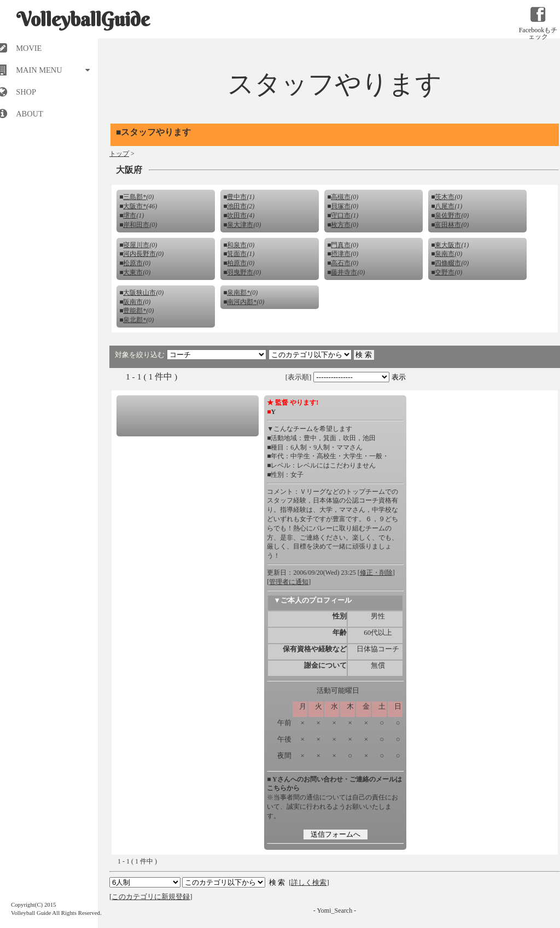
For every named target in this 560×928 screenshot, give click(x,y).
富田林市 (448, 225)
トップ (119, 154)
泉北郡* (135, 320)
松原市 (133, 263)
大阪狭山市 (139, 293)
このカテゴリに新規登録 (151, 897)
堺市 (130, 215)
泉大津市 (240, 225)
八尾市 (445, 206)
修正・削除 (376, 573)
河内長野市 (139, 254)
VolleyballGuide (83, 19)
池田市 (237, 206)
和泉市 (237, 245)
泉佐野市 (448, 215)
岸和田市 (136, 225)
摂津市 (341, 254)
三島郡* (135, 197)
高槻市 (341, 197)
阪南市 (133, 302)
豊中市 (237, 197)
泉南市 (445, 254)
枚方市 (341, 225)
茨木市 (445, 197)
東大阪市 (448, 245)
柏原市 (237, 263)
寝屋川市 (136, 245)
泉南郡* (238, 293)
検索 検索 (224, 882)
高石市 (341, 263)
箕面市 (237, 254)
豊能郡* (135, 311)
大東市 (133, 272)
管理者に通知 (289, 582)
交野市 (445, 272)
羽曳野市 (240, 272)
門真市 (341, 245)
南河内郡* (242, 302)
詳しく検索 (309, 882)
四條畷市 (448, 263)
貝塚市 (341, 206)
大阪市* (135, 206)
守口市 (341, 215)
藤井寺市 (344, 272)
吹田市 (237, 215)
